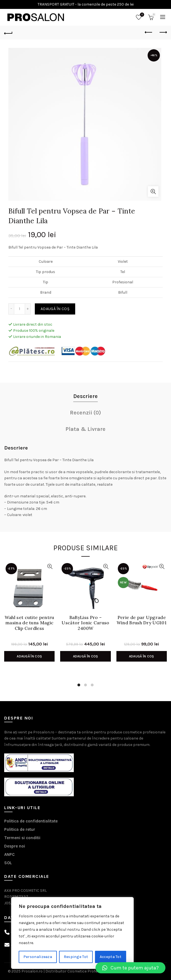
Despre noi (15, 846)
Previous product (149, 32)
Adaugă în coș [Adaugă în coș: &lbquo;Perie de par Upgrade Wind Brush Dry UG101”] (142, 656)
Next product (163, 32)
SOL (8, 863)
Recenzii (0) (85, 413)
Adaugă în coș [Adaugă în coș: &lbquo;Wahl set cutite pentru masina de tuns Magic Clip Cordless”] (29, 656)
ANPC (9, 854)
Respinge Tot (76, 957)
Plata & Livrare (85, 429)
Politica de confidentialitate (31, 821)
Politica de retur (20, 829)
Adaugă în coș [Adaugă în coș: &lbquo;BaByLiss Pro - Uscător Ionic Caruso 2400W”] (86, 656)
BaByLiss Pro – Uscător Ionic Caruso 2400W (85, 623)
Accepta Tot (111, 957)
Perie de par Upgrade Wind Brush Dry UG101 (142, 620)
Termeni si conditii (22, 838)
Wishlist (142, 15)
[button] (130, 968)
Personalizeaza (38, 957)
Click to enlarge (153, 191)
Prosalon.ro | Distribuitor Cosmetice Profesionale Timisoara (75, 971)
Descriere (85, 396)
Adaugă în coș (55, 309)
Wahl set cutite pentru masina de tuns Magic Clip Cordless (30, 623)
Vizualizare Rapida (50, 567)
